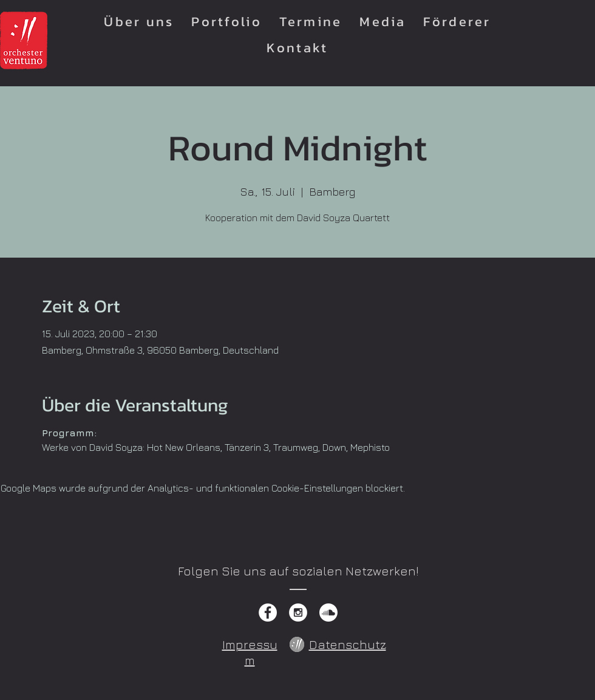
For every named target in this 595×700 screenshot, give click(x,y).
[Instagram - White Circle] (298, 612)
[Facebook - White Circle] (268, 612)
